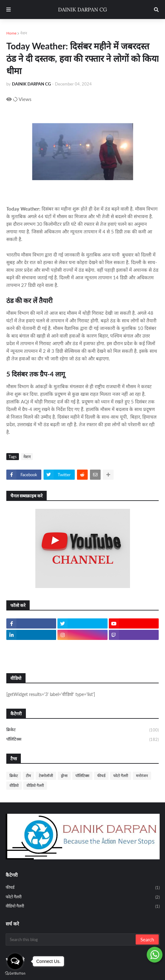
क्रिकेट (82, 730)
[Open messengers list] (15, 961)
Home (11, 33)
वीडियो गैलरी (35, 785)
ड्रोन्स (64, 776)
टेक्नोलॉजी (46, 776)
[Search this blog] (71, 939)
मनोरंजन (142, 776)
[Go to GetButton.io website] (15, 974)
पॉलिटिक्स (82, 740)
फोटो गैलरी (121, 776)
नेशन (24, 33)
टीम (28, 776)
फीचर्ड (101, 776)
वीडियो (14, 785)
